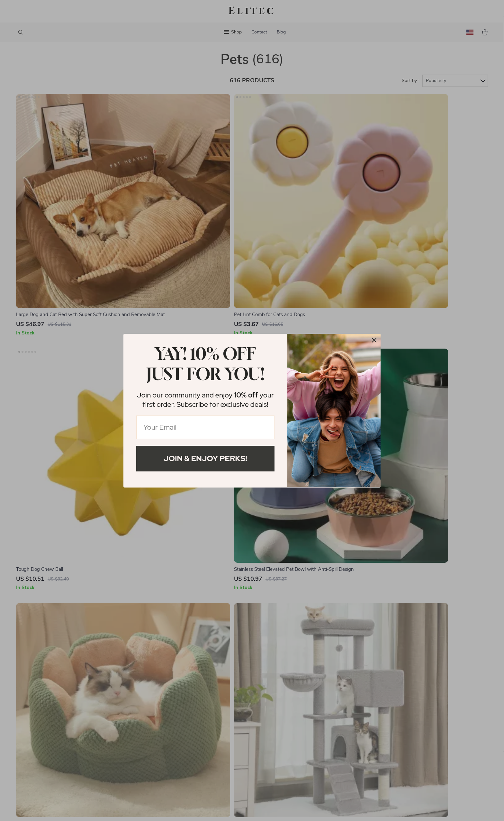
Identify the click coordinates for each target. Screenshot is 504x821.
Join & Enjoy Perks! (205, 458)
